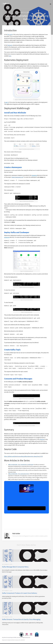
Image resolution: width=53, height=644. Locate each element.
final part (10, 45)
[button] (51, 4)
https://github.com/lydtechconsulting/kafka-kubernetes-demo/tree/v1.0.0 (23, 451)
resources (34, 174)
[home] (5, 3)
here (10, 56)
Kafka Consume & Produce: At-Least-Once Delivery (20, 587)
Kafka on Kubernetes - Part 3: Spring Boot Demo (19, 468)
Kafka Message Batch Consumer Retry (15, 561)
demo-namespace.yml (17, 176)
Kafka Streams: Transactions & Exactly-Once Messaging (21, 614)
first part (10, 34)
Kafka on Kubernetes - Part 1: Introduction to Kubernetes (21, 459)
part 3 (7, 102)
